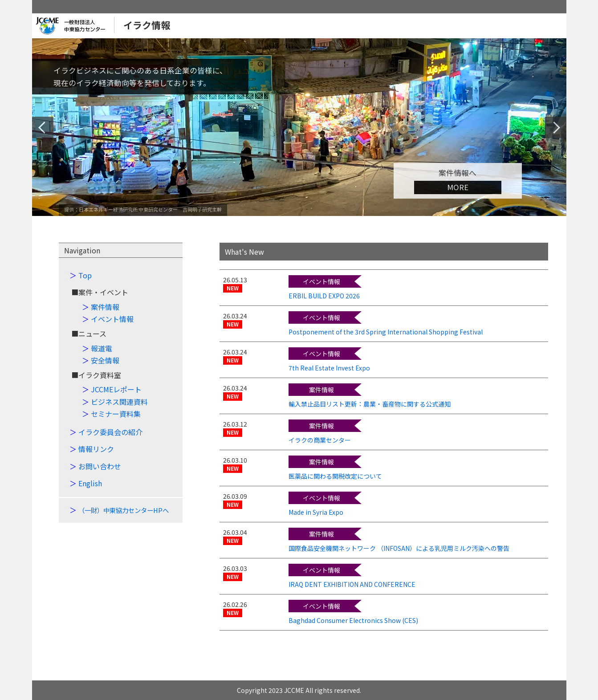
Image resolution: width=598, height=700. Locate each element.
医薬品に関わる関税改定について (335, 476)
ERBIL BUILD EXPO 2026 (324, 296)
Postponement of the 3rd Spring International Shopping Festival (386, 332)
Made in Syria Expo (316, 512)
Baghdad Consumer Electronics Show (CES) (353, 620)
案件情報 (105, 307)
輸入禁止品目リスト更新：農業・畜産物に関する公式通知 (370, 404)
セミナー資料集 (116, 414)
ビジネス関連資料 (119, 402)
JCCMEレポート (116, 389)
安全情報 (105, 360)
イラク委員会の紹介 (110, 432)
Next (555, 127)
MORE (458, 187)
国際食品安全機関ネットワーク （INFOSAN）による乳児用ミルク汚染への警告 (399, 548)
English (90, 483)
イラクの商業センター (320, 440)
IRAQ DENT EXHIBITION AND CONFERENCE (352, 584)
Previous (44, 127)
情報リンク (96, 449)
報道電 (102, 348)
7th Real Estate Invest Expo (329, 368)
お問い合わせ (100, 466)
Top (85, 275)
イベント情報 (112, 319)
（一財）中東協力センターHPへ (124, 510)
